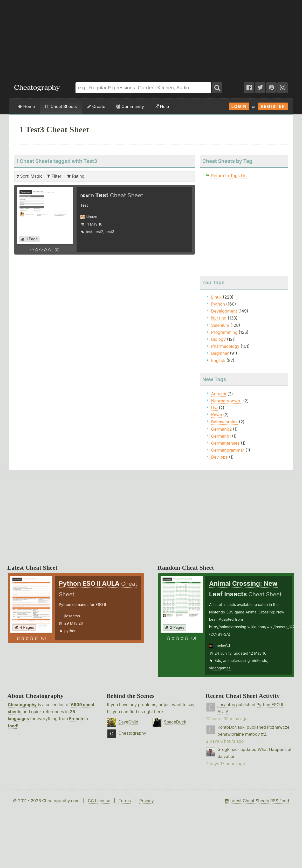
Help (162, 106)
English (218, 360)
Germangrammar (228, 450)
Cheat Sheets (61, 106)
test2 (99, 232)
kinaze (92, 217)
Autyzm (219, 394)
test (89, 232)
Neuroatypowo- (227, 401)
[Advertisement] (151, 39)
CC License (99, 801)
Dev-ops (219, 457)
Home (26, 106)
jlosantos (72, 616)
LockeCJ (222, 646)
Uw (214, 408)
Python (218, 304)
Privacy (147, 801)
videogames (220, 668)
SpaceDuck (175, 722)
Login (239, 106)
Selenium (220, 325)
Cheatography (22, 705)
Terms (125, 801)
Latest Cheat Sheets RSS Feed (257, 801)
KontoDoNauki (231, 727)
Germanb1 (221, 436)
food (12, 726)
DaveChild (128, 722)
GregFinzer (228, 749)
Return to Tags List (229, 176)
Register (273, 106)
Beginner (220, 353)
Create (96, 106)
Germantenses (225, 443)
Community (130, 106)
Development (224, 311)
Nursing (219, 318)
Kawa (217, 415)
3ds (218, 660)
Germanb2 (222, 429)
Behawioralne (224, 422)
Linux (217, 297)
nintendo (260, 660)
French (76, 719)
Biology (218, 339)
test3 (110, 232)
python (70, 631)
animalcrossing (236, 660)
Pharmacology (225, 346)
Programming (224, 332)
